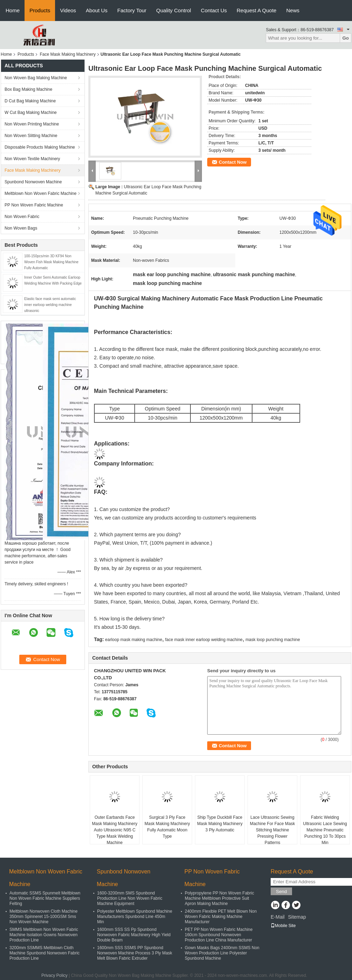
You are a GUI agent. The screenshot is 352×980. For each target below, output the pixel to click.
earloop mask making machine (134, 640)
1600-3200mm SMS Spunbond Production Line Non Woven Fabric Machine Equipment (130, 898)
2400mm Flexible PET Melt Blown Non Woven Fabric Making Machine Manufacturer (221, 917)
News (293, 10)
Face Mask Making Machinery (67, 54)
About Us (97, 10)
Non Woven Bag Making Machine (36, 78)
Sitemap (297, 917)
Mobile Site (283, 926)
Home (13, 10)
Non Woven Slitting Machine (31, 136)
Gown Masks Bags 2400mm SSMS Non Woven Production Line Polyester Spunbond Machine (222, 953)
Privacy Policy (55, 975)
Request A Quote (256, 10)
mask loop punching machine (273, 640)
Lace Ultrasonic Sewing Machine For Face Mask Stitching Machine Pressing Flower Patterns (273, 830)
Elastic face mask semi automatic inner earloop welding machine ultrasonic (50, 305)
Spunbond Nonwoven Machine (33, 182)
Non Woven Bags (21, 228)
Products (40, 10)
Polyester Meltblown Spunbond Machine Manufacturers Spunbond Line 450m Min (135, 917)
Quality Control (174, 10)
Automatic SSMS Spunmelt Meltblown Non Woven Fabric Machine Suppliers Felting (45, 898)
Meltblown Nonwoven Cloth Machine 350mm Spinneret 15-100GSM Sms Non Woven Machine (43, 917)
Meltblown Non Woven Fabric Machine (40, 193)
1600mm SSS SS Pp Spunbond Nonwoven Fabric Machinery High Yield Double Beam (134, 935)
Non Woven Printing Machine (32, 124)
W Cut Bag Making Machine (31, 113)
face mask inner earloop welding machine (204, 640)
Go (346, 38)
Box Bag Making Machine (28, 89)
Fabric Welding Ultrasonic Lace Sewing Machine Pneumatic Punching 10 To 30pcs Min (325, 830)
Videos (68, 10)
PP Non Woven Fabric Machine (34, 205)
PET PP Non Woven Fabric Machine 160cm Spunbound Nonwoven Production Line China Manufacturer (219, 935)
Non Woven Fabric (22, 217)
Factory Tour (132, 10)
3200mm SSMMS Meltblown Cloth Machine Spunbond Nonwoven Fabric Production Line (45, 953)
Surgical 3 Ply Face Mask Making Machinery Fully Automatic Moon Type (167, 827)
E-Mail (278, 917)
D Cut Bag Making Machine (30, 101)
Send (281, 891)
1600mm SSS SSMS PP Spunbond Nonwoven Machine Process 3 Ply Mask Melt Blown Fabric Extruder (135, 953)
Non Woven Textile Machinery (32, 159)
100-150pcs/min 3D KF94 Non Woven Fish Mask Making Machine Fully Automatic (51, 262)
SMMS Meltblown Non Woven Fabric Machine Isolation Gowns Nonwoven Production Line (44, 935)
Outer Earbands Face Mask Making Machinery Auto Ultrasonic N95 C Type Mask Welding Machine (114, 830)
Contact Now (233, 162)
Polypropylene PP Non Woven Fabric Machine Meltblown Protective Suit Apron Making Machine (219, 898)
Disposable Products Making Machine (40, 147)
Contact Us (214, 10)
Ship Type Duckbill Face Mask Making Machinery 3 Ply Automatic (220, 824)
